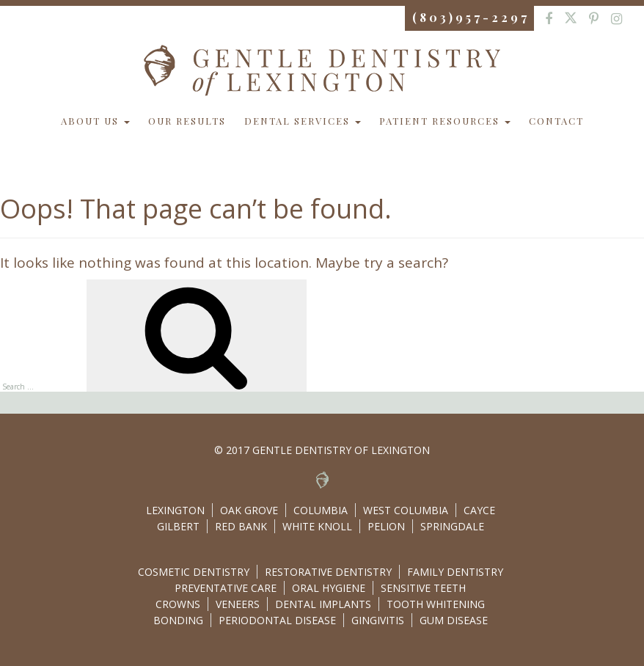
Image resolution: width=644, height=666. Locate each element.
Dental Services (303, 121)
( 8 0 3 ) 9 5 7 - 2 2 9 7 (469, 17)
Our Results (187, 121)
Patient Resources (445, 121)
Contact (556, 121)
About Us (95, 121)
